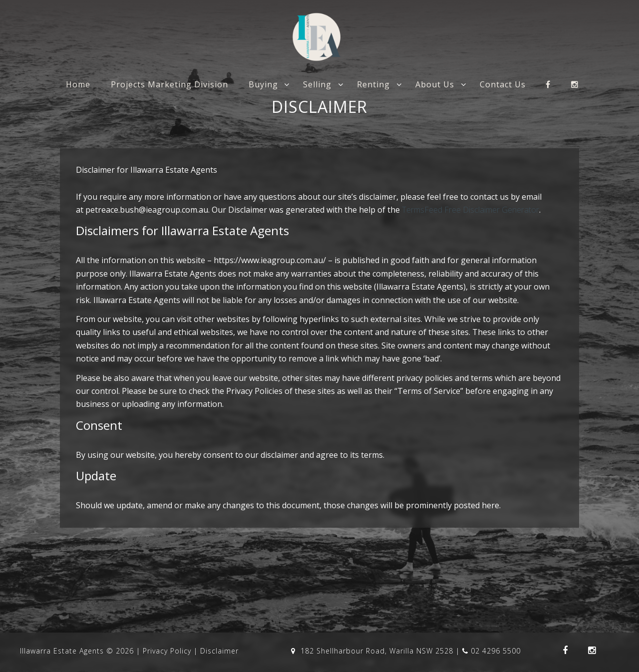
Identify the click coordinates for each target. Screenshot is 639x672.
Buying (263, 84)
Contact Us (503, 84)
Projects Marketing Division (169, 84)
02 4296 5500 (491, 651)
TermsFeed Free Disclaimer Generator (471, 210)
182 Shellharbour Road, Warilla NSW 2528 (373, 651)
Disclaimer (219, 651)
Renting (373, 84)
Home (78, 84)
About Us (435, 84)
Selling (317, 84)
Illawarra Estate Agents (62, 651)
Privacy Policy (167, 651)
